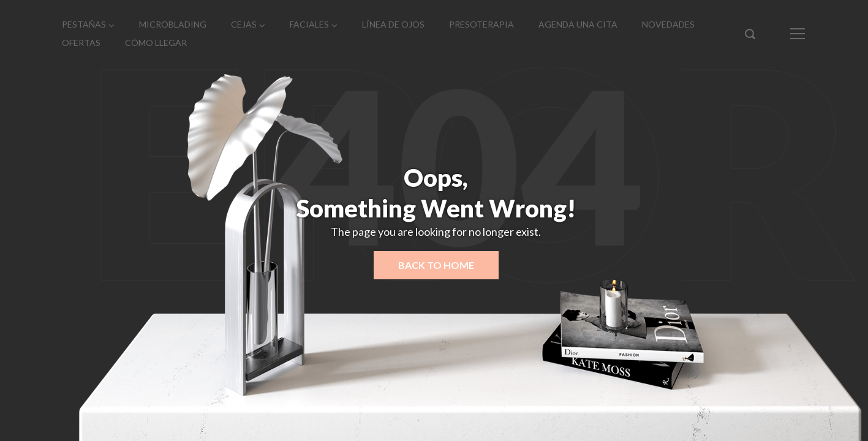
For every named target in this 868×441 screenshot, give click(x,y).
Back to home (436, 265)
